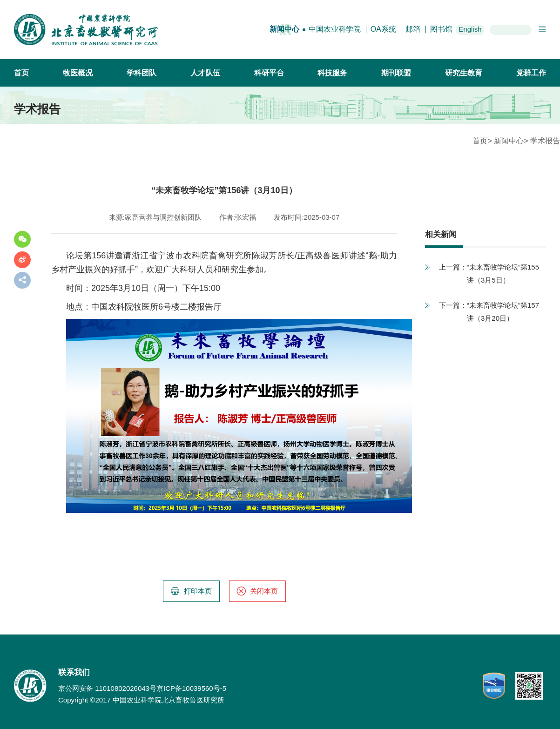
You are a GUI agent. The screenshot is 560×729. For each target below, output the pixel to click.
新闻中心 (284, 29)
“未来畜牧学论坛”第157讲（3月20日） (503, 312)
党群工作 (531, 73)
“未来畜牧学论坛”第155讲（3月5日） (503, 273)
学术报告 (545, 141)
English (470, 29)
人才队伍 (205, 73)
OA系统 (383, 29)
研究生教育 (464, 73)
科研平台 (269, 73)
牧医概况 (78, 73)
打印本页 (191, 591)
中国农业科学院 (335, 29)
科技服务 (332, 73)
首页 (21, 73)
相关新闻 (441, 234)
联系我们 (74, 672)
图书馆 (441, 29)
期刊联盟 (396, 73)
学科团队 (142, 73)
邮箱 (413, 29)
